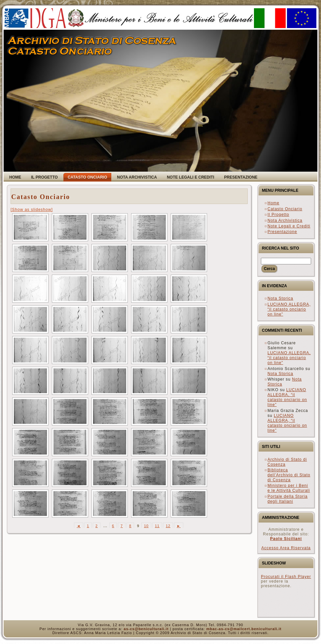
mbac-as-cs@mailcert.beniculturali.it (244, 629)
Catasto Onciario (41, 197)
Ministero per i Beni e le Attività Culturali (289, 488)
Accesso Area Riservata (286, 548)
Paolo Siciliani (286, 539)
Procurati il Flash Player (286, 577)
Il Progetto (278, 215)
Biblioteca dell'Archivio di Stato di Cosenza (289, 475)
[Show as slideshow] (32, 210)
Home (273, 203)
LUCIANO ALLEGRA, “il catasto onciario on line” (289, 309)
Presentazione (282, 232)
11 (157, 526)
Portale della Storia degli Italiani (287, 499)
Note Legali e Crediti (289, 226)
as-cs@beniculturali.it (146, 629)
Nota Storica (280, 298)
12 (168, 526)
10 (146, 526)
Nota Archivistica (285, 220)
